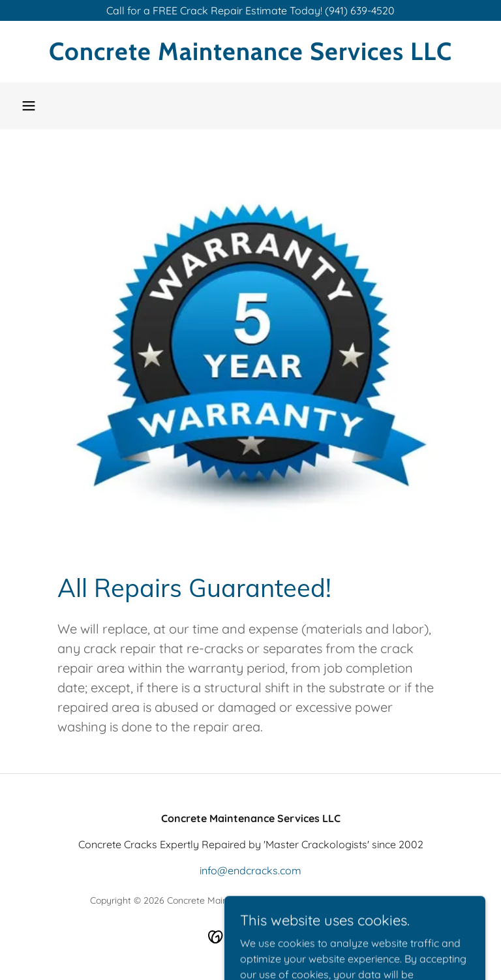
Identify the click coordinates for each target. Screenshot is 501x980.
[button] (29, 106)
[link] (250, 56)
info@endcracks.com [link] (250, 870)
